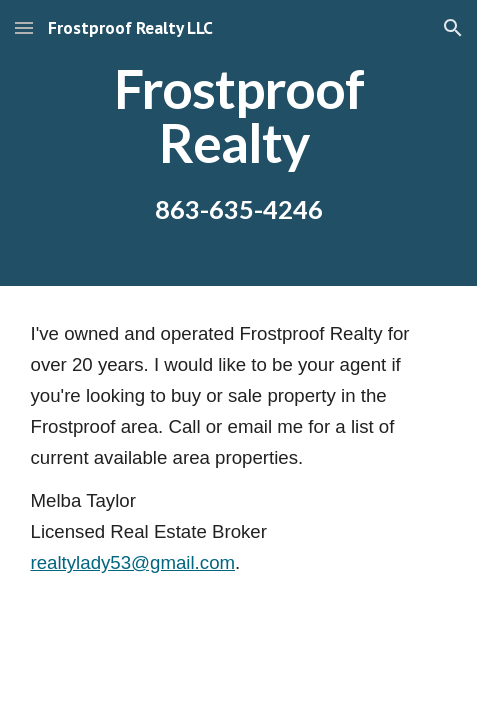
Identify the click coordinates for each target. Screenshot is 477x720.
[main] (239, 143)
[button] (24, 27)
